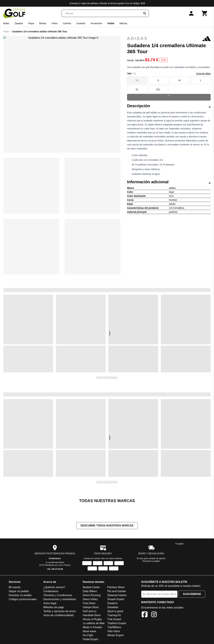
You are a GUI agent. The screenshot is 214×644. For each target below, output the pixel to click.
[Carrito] (205, 13)
